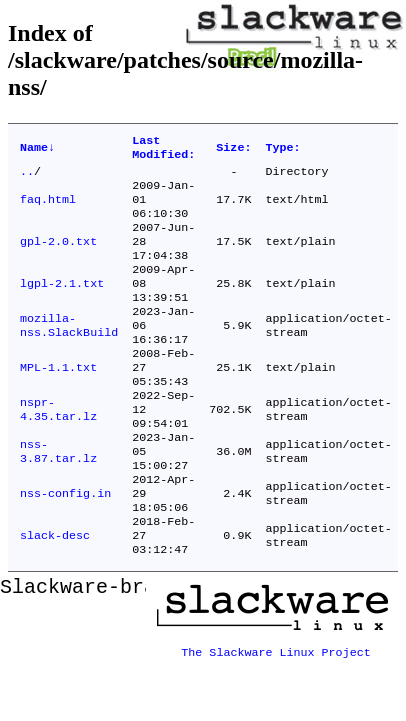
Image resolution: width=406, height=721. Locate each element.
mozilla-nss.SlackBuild (69, 353)
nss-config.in (65, 545)
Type (282, 150)
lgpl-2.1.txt (62, 305)
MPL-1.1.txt (58, 401)
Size (233, 150)
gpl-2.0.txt (58, 257)
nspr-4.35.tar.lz (58, 449)
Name (37, 150)
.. (27, 177)
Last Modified (163, 150)
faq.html (48, 209)
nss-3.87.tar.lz (58, 497)
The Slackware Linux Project (276, 705)
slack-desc (55, 593)
